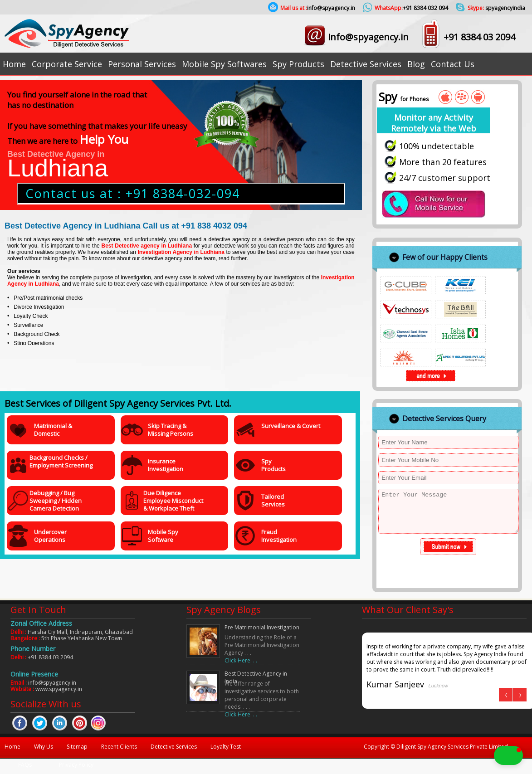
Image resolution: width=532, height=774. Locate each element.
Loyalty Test (226, 747)
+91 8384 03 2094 (479, 37)
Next (520, 695)
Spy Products (298, 64)
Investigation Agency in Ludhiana (181, 252)
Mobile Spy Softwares (224, 64)
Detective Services (366, 64)
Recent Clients (119, 747)
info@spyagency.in (368, 37)
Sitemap (77, 747)
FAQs (25, 765)
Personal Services (142, 64)
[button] (469, 755)
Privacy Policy (76, 765)
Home (14, 64)
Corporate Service (67, 64)
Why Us (44, 747)
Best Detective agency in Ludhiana (147, 246)
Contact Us (453, 64)
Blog (416, 64)
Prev (506, 695)
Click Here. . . (241, 660)
